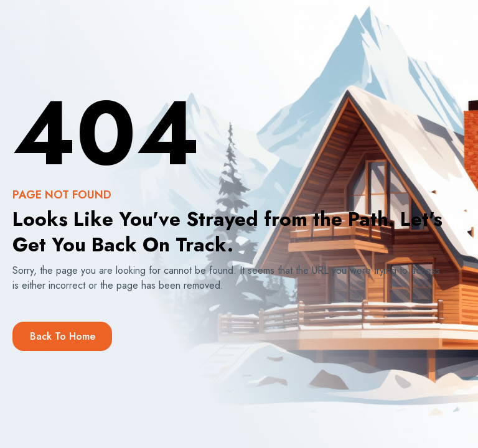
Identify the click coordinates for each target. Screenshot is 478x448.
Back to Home (63, 336)
